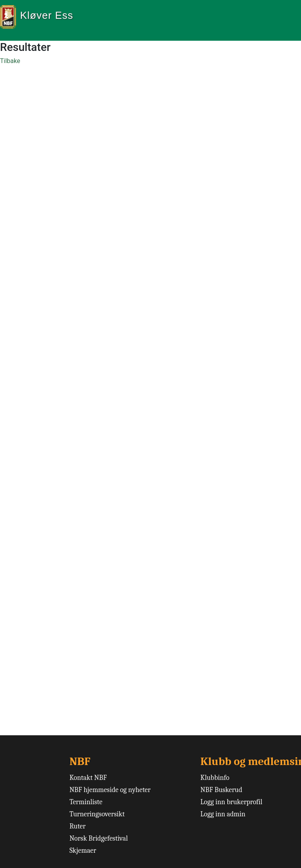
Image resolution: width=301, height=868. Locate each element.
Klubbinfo (215, 778)
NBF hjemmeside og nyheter (110, 790)
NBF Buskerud (221, 790)
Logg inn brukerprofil (231, 802)
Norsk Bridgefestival (99, 838)
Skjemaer (83, 851)
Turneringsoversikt (97, 814)
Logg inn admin (223, 814)
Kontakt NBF (88, 778)
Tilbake (10, 61)
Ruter (77, 826)
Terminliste (86, 802)
